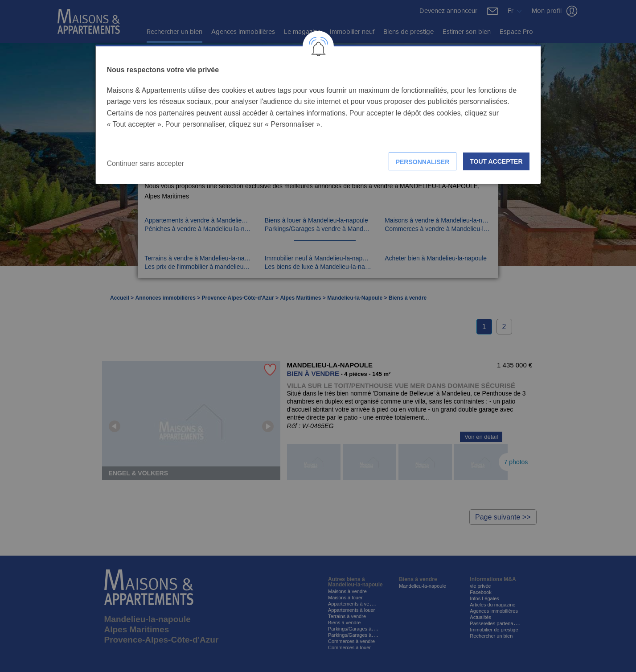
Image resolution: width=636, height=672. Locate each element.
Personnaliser (423, 162)
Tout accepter (496, 161)
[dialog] (318, 114)
